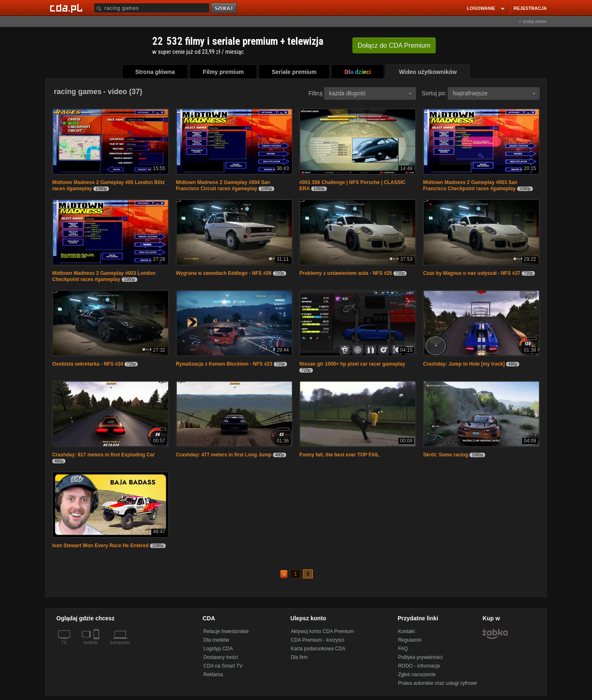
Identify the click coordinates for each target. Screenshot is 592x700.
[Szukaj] (152, 8)
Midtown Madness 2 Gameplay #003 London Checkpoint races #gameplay (104, 276)
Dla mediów (216, 640)
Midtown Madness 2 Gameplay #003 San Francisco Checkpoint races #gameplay (470, 185)
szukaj (224, 8)
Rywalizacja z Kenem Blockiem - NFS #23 (224, 364)
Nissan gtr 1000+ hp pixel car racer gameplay (352, 364)
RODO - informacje (419, 666)
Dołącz (394, 45)
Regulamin (410, 640)
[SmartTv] (97, 647)
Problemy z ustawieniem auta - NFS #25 (346, 273)
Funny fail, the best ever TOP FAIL (339, 455)
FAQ (403, 649)
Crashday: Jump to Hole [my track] (464, 364)
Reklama (213, 675)
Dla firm (299, 657)
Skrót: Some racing (446, 455)
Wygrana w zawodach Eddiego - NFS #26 (224, 273)
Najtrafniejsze (494, 93)
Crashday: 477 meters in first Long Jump (224, 455)
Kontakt (406, 631)
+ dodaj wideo (533, 21)
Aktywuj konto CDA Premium (322, 631)
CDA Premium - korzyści (317, 640)
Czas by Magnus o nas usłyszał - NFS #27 (472, 273)
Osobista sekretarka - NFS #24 (88, 364)
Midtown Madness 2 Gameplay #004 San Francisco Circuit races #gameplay (223, 185)
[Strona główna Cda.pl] (67, 8)
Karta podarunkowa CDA (318, 649)
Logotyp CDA (218, 649)
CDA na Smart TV (223, 666)
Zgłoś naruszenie (417, 675)
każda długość (370, 93)
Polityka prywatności (420, 657)
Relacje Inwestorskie (226, 631)
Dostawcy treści (221, 657)
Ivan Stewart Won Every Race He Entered (101, 546)
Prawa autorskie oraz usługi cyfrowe (437, 683)
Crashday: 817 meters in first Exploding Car (103, 455)
